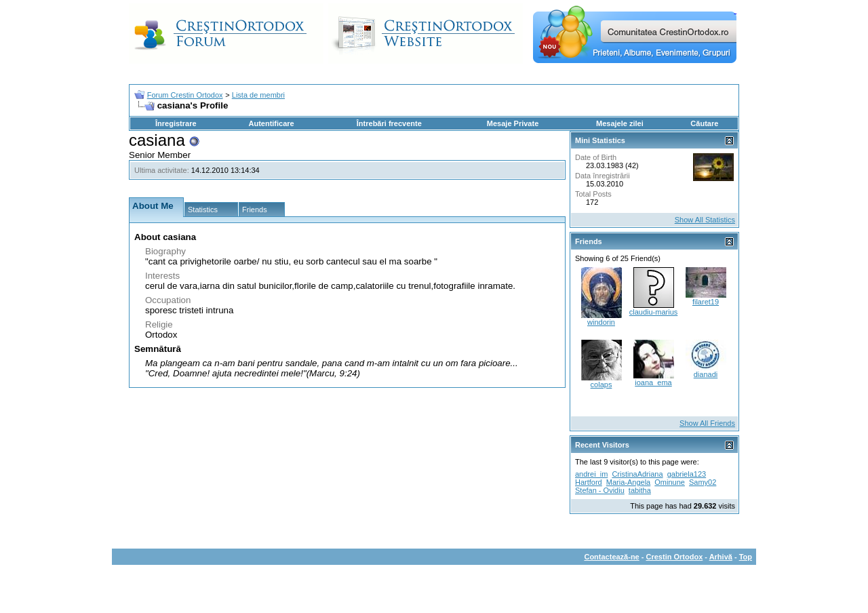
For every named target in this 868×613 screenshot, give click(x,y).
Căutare (704, 123)
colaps (601, 384)
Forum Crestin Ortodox (185, 95)
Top (746, 557)
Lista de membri (258, 95)
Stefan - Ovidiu (600, 490)
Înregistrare (176, 123)
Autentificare (271, 123)
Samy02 (703, 482)
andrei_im (591, 474)
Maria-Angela (628, 482)
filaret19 (706, 302)
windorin (601, 322)
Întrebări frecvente (389, 123)
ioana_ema (653, 382)
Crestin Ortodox (675, 557)
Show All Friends (707, 423)
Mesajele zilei (620, 123)
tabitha (640, 490)
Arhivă (721, 557)
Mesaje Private (513, 123)
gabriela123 (687, 474)
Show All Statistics (705, 220)
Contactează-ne (611, 557)
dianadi (706, 374)
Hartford (589, 482)
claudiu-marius (654, 312)
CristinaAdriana (637, 474)
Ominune (670, 482)
